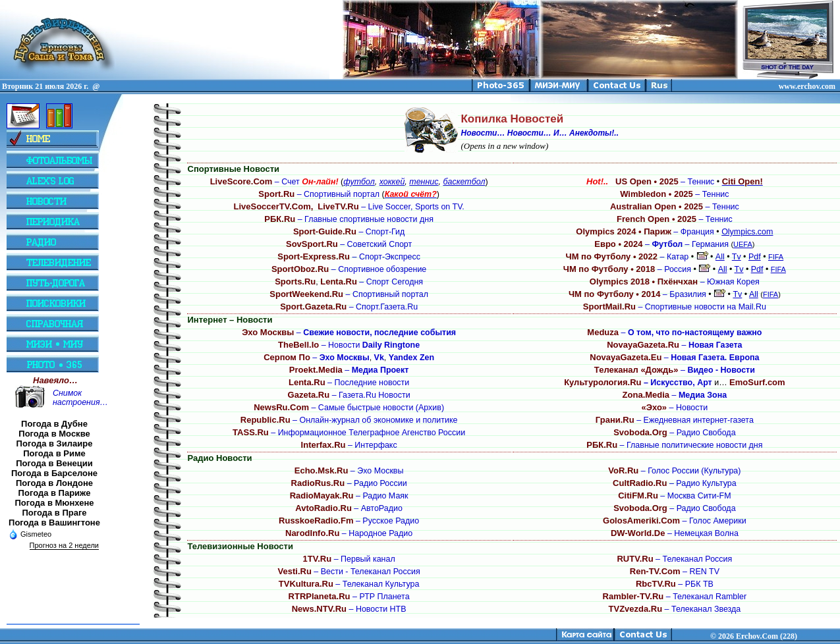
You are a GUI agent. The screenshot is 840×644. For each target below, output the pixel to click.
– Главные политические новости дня (674, 445)
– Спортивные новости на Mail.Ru (675, 307)
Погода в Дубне (54, 424)
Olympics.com (747, 232)
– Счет (274, 182)
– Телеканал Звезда (675, 609)
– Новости (349, 345)
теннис (424, 182)
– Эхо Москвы (349, 471)
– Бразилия (637, 294)
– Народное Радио (349, 533)
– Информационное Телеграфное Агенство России (349, 433)
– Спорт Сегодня (372, 282)
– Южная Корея (675, 282)
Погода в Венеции (54, 463)
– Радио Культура (675, 483)
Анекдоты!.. (594, 133)
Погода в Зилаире (55, 443)
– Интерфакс (349, 445)
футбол (359, 182)
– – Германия (661, 244)
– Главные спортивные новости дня (349, 219)
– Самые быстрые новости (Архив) (349, 408)
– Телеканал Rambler (675, 597)
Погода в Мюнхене (55, 503)
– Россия (627, 269)
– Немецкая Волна (675, 533)
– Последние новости (349, 383)
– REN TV (675, 572)
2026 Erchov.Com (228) (758, 636)
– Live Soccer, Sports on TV (390, 207)
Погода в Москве (54, 434)
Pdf (755, 257)
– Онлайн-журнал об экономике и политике (349, 420)
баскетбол (464, 182)
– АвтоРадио (349, 508)
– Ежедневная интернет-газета (675, 420)
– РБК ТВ (675, 584)
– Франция (645, 232)
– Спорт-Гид (349, 232)
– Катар (628, 257)
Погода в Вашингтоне (54, 523)
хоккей (392, 182)
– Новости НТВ (349, 609)
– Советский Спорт (349, 244)
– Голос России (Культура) (674, 471)
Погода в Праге (54, 513)
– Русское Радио (349, 521)
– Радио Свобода (674, 433)
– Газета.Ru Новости (349, 395)
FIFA (776, 257)
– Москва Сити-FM (674, 496)
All (720, 257)
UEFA (743, 244)
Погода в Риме (54, 453)
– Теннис (650, 182)
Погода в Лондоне (54, 483)
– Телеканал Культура (349, 584)
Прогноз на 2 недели (64, 545)
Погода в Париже (55, 493)
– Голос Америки (675, 521)
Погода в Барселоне (54, 473)
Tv (737, 257)
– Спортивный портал (319, 194)
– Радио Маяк (349, 496)
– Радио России (349, 483)
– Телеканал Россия (674, 559)
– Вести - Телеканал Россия (349, 572)
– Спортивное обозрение (349, 269)
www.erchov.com (807, 86)
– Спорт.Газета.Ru (349, 307)
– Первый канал (349, 559)
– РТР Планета (349, 597)
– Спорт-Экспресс (349, 257)
